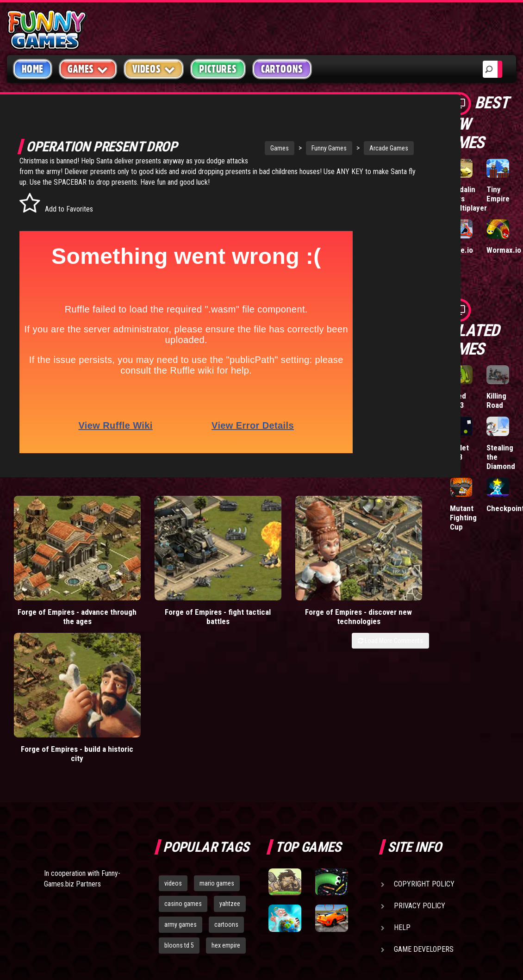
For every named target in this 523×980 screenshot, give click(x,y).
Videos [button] (154, 69)
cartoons (226, 784)
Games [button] (88, 69)
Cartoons (282, 69)
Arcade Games (357, 148)
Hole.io (461, 250)
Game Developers (424, 808)
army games (181, 784)
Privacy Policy (420, 765)
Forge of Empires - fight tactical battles (165, 597)
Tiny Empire (498, 194)
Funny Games (298, 148)
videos (173, 743)
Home (33, 69)
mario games (217, 743)
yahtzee (230, 763)
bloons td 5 (179, 805)
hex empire (226, 805)
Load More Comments (390, 621)
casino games (183, 763)
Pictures (218, 69)
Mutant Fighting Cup (463, 518)
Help (402, 787)
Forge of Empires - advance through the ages (60, 597)
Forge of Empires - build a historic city (376, 597)
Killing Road (496, 400)
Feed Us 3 (458, 400)
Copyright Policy (424, 743)
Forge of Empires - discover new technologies (271, 597)
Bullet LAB (459, 452)
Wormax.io (504, 250)
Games (248, 148)
